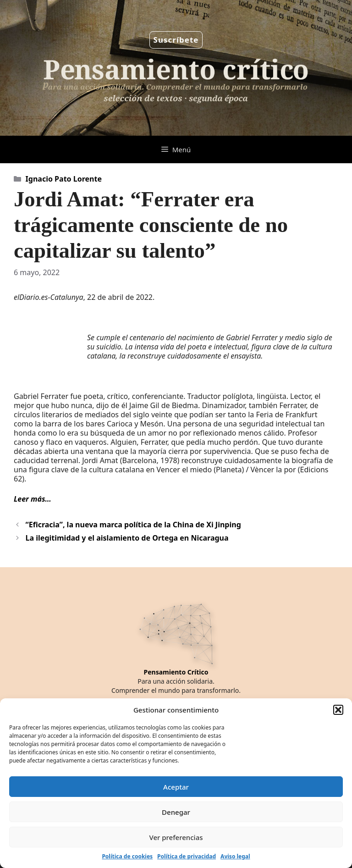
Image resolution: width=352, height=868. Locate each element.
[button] (338, 710)
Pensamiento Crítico (176, 672)
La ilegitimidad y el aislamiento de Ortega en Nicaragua (127, 538)
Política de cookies (127, 856)
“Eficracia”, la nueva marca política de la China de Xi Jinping (133, 525)
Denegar (176, 812)
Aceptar (176, 787)
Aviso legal (235, 856)
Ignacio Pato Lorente (64, 179)
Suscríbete (176, 40)
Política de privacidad (187, 856)
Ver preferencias (176, 837)
